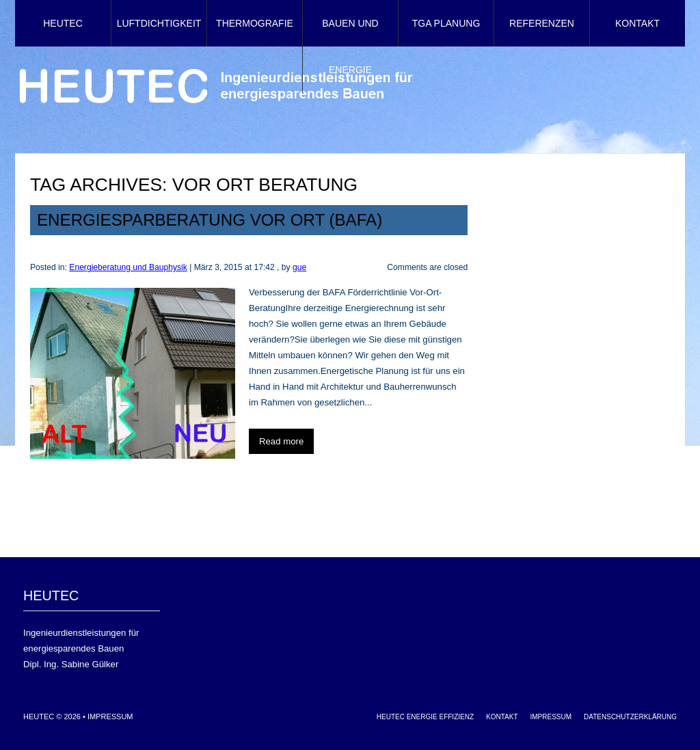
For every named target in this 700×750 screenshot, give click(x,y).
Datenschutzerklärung (630, 717)
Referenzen (542, 23)
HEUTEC (63, 23)
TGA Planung (446, 23)
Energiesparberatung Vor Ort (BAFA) (210, 220)
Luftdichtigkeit (159, 23)
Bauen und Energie (350, 46)
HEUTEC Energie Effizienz (425, 717)
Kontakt (637, 23)
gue (299, 267)
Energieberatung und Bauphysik (128, 267)
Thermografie (255, 23)
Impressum (110, 716)
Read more (281, 441)
